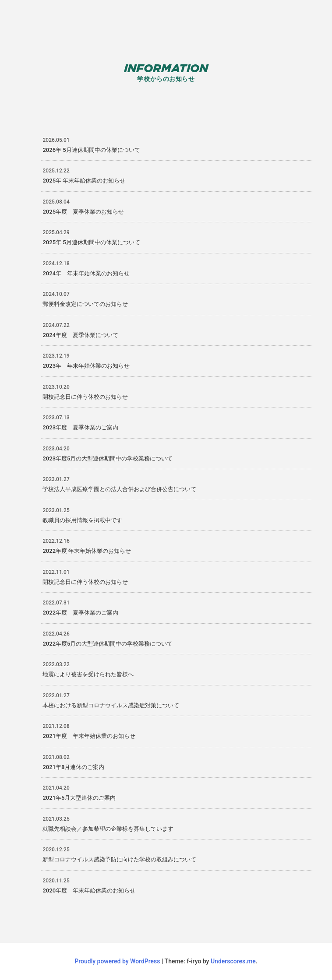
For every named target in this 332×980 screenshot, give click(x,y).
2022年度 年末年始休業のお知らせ (87, 551)
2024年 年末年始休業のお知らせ (86, 273)
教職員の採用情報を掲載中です (82, 520)
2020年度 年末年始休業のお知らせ (89, 890)
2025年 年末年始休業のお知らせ (84, 181)
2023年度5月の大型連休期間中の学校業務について (108, 458)
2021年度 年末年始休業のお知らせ (89, 736)
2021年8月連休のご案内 (73, 767)
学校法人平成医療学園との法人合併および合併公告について (119, 489)
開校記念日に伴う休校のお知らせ (85, 397)
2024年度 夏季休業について (80, 335)
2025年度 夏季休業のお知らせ (83, 212)
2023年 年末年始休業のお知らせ (86, 366)
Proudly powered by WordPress (118, 961)
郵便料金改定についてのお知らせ (85, 304)
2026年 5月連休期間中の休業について (91, 150)
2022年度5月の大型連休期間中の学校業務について (108, 644)
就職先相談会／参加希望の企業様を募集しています (108, 829)
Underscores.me (233, 961)
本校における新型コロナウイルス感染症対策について (111, 705)
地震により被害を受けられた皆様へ (88, 674)
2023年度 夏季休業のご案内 (80, 427)
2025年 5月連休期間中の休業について (91, 242)
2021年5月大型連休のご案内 (79, 798)
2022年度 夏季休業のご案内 (80, 613)
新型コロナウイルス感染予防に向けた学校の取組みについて (119, 859)
